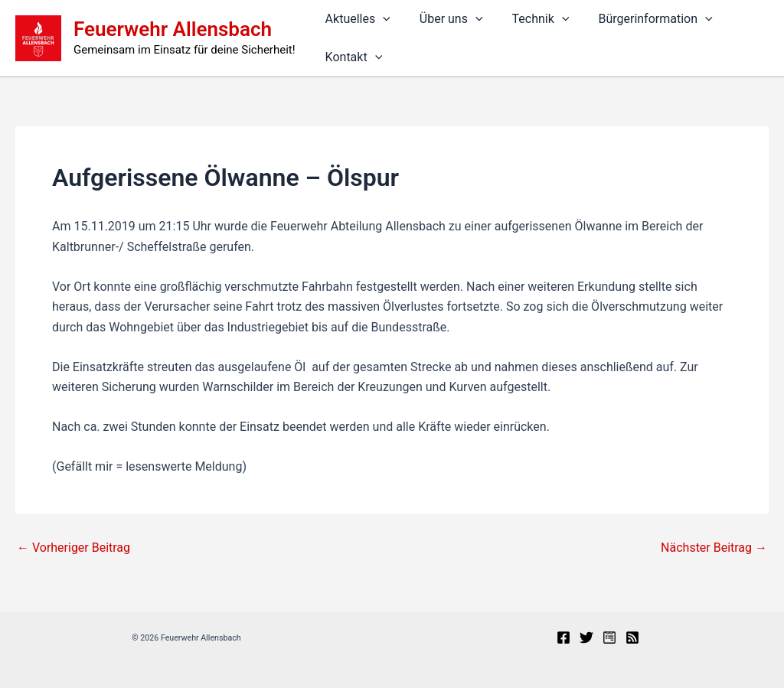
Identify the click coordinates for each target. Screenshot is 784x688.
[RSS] (632, 637)
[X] (586, 637)
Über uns (444, 19)
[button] (381, 19)
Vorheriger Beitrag (73, 548)
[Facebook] (563, 637)
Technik (529, 19)
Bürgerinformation (639, 19)
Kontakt (352, 57)
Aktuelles (356, 19)
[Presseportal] (609, 637)
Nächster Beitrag (714, 548)
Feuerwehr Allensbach (173, 29)
